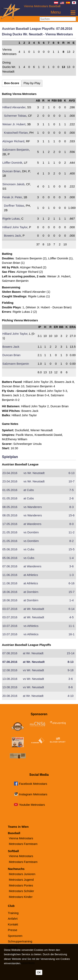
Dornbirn (31, 532)
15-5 (71, 549)
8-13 (71, 662)
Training (13, 913)
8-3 (72, 507)
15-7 (71, 592)
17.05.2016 (10, 524)
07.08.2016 (10, 653)
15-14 (70, 653)
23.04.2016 (10, 473)
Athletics (31, 575)
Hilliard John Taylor (15, 227)
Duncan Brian (11, 171)
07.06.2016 (10, 566)
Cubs (29, 490)
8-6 (71, 687)
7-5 (72, 490)
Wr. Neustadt (34, 473)
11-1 (71, 626)
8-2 (72, 541)
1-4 (72, 558)
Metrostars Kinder (21, 897)
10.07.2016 (10, 626)
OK (39, 972)
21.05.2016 (10, 532)
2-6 (72, 498)
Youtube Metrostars (32, 805)
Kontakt (13, 924)
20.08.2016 (10, 696)
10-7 (71, 481)
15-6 (71, 515)
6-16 (71, 583)
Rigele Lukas (11, 219)
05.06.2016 (10, 549)
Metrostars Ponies (21, 885)
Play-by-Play (32, 83)
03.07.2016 (10, 609)
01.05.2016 (10, 490)
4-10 (71, 696)
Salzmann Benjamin (16, 150)
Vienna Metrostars (21, 838)
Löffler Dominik (12, 163)
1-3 (72, 575)
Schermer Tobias (15, 116)
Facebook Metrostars (33, 784)
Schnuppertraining (20, 941)
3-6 (72, 566)
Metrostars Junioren (22, 874)
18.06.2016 (10, 592)
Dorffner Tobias (14, 206)
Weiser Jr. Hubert (14, 124)
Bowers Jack (12, 236)
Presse (13, 930)
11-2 (71, 532)
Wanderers (33, 507)
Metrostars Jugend (21, 880)
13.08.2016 (10, 679)
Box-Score (12, 83)
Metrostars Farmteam (23, 844)
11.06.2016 (10, 575)
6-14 (71, 609)
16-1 (71, 634)
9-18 (71, 670)
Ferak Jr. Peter (12, 197)
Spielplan (10, 457)
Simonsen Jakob (13, 184)
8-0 (72, 524)
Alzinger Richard (13, 141)
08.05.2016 (10, 507)
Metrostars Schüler (22, 891)
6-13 (71, 473)
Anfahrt (13, 919)
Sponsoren (15, 936)
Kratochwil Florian (16, 133)
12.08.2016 (10, 670)
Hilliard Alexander (14, 107)
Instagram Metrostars (33, 794)
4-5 (72, 617)
